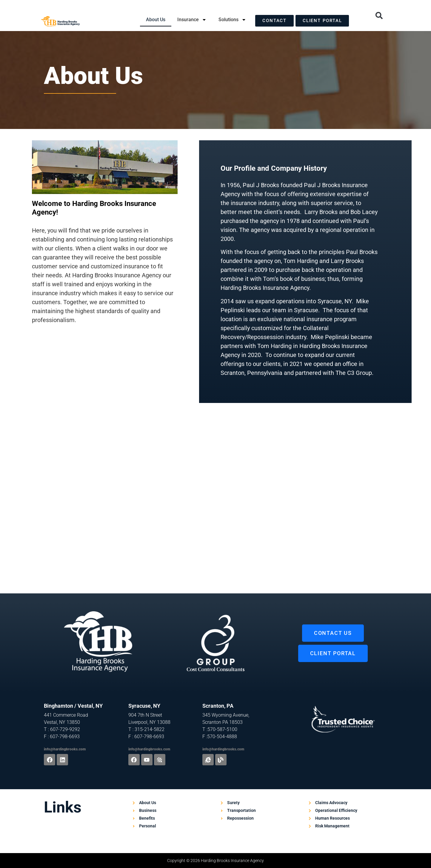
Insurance (192, 20)
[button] (379, 16)
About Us (156, 20)
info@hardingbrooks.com (65, 749)
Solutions (232, 20)
